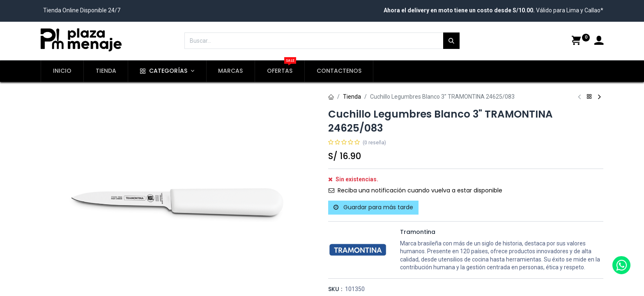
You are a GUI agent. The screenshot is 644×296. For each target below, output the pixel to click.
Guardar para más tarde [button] (373, 207)
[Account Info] (599, 42)
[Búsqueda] (451, 41)
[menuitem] (62, 71)
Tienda (352, 97)
